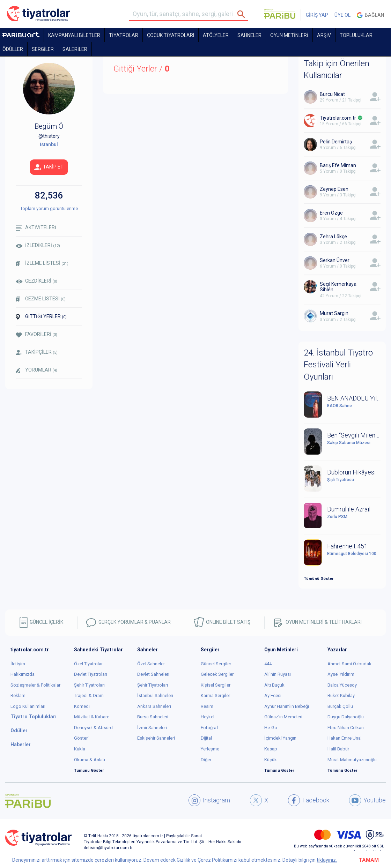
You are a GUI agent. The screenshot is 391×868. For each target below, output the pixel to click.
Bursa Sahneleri (153, 717)
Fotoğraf (209, 728)
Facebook (309, 800)
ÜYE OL (342, 15)
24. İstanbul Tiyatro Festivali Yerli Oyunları (338, 365)
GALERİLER (75, 49)
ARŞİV (324, 35)
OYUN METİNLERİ (289, 35)
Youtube (367, 800)
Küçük (271, 760)
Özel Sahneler (151, 664)
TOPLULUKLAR (356, 35)
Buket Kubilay (341, 695)
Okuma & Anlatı (90, 760)
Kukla (80, 749)
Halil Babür (338, 749)
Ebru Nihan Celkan (346, 728)
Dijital (206, 738)
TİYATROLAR (124, 35)
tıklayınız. (327, 860)
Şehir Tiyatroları (89, 685)
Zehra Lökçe (333, 237)
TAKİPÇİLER (37, 352)
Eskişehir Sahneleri (156, 738)
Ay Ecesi (273, 695)
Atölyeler (216, 35)
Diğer (206, 760)
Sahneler (249, 35)
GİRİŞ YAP (317, 15)
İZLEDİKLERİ (38, 245)
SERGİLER (43, 49)
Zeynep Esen (334, 189)
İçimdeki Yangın (280, 738)
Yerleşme (210, 749)
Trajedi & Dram (89, 695)
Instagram (209, 800)
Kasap (271, 749)
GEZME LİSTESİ (41, 299)
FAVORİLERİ (36, 334)
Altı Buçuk (274, 685)
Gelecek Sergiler (217, 674)
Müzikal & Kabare (92, 717)
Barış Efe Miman (338, 165)
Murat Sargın (334, 313)
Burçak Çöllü (340, 706)
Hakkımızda (23, 674)
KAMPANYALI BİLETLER (74, 35)
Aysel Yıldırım (341, 674)
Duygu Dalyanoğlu (346, 717)
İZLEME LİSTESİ (42, 263)
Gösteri (81, 738)
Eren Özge (331, 213)
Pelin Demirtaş (336, 142)
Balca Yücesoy (342, 685)
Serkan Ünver (335, 260)
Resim (207, 706)
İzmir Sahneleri (152, 728)
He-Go (271, 728)
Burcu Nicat (332, 94)
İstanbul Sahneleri (155, 695)
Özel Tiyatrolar (88, 664)
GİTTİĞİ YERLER (41, 317)
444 (268, 664)
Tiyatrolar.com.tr (338, 118)
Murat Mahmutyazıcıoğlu (352, 760)
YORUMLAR (36, 370)
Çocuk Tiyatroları (171, 35)
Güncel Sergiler (216, 664)
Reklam (18, 695)
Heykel (208, 717)
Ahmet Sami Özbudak (349, 664)
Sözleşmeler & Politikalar (35, 685)
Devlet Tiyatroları (91, 674)
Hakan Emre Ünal (345, 738)
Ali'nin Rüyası (278, 674)
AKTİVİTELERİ (36, 228)
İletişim (18, 664)
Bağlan (370, 15)
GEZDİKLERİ (36, 281)
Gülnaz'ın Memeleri (283, 717)
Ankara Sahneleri (154, 706)
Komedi (82, 706)
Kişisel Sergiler (216, 685)
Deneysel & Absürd (93, 728)
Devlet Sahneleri (153, 674)
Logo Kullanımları (28, 706)
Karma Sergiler (215, 695)
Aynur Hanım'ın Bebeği (287, 706)
